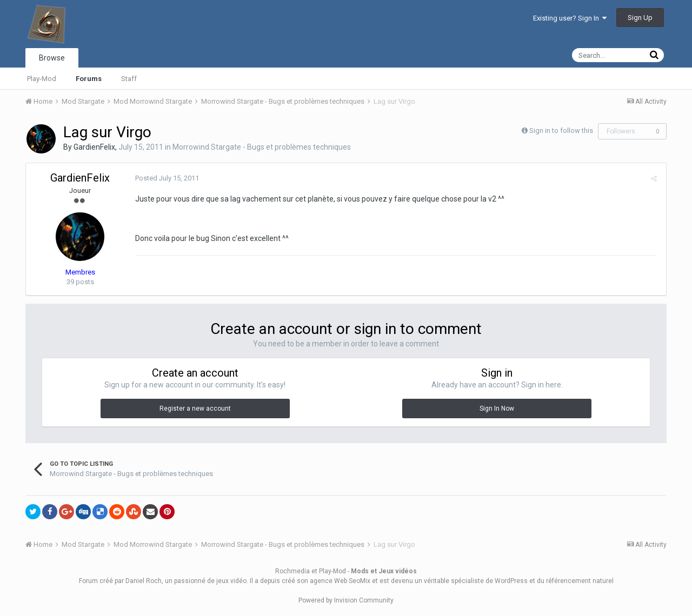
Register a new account (195, 409)
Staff (129, 79)
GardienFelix (94, 147)
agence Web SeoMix (340, 581)
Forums (89, 79)
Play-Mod (42, 79)
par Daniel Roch (138, 581)
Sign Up (640, 18)
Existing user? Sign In (570, 18)
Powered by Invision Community (346, 600)
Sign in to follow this (561, 130)
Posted (166, 178)
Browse (52, 58)
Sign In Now (497, 409)
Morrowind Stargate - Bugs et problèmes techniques (262, 147)
